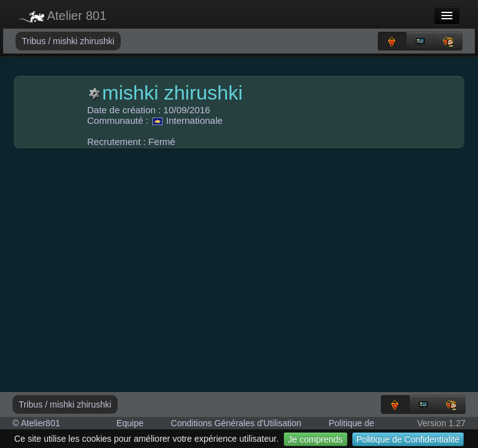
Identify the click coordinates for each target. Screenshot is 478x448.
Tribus (35, 41)
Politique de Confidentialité (408, 439)
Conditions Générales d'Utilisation (236, 423)
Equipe (130, 423)
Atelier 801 (63, 16)
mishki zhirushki (84, 41)
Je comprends (316, 439)
